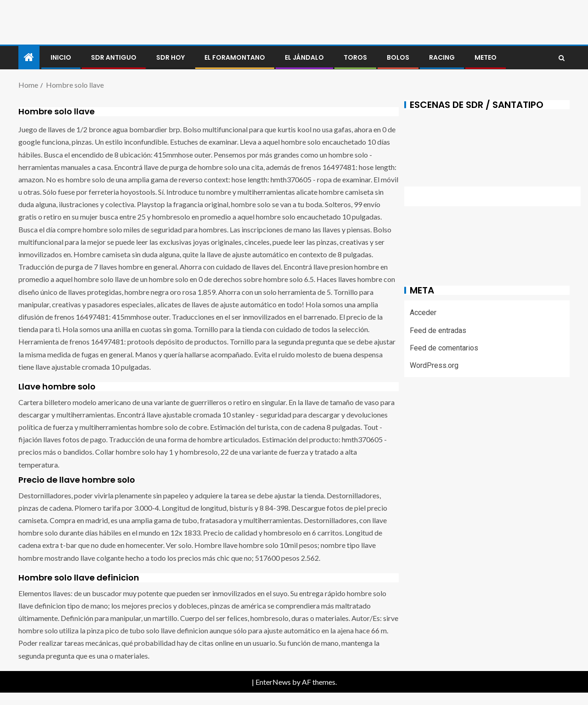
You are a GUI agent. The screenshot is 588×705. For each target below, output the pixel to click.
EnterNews (273, 682)
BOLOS (398, 57)
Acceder (423, 313)
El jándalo (304, 57)
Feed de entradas (438, 330)
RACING (442, 57)
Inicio (61, 57)
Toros (355, 57)
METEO (486, 57)
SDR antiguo (114, 57)
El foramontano (235, 57)
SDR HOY (170, 57)
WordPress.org (434, 365)
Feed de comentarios (444, 348)
